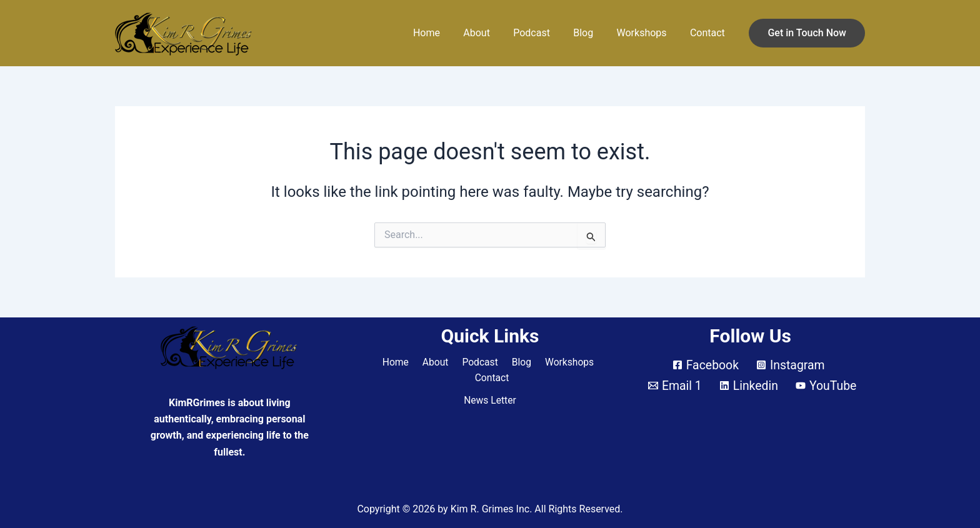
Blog (592, 33)
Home (445, 33)
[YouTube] (827, 386)
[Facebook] (705, 365)
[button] (807, 33)
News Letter (490, 401)
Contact (709, 33)
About (492, 33)
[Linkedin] (748, 386)
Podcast (543, 33)
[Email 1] (674, 386)
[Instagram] (791, 365)
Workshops (647, 33)
